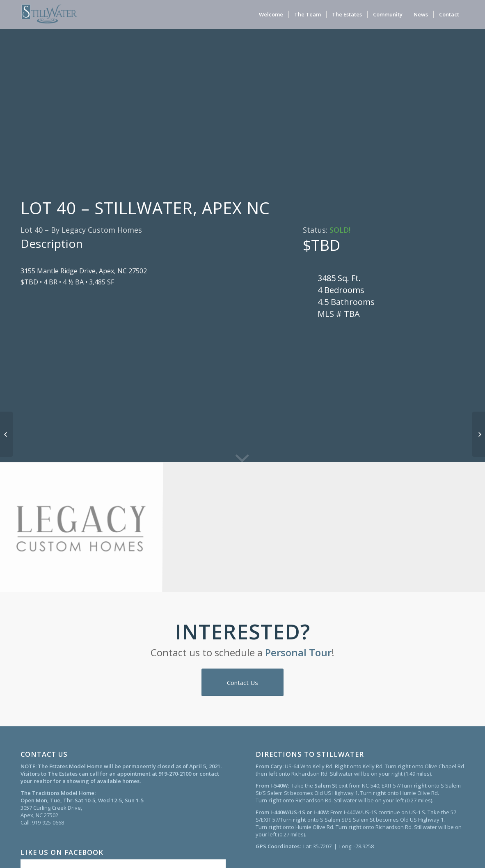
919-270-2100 (175, 774)
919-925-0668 (48, 822)
